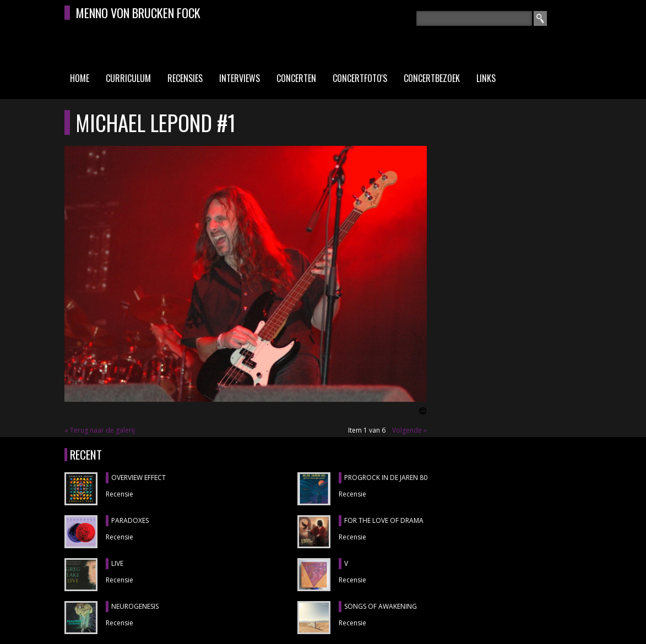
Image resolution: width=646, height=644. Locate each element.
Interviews (240, 78)
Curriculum (128, 78)
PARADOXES (130, 520)
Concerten (296, 78)
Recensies (185, 78)
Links (486, 78)
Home (80, 78)
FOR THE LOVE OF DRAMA (384, 520)
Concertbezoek (432, 78)
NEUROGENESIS (135, 606)
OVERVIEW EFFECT (139, 477)
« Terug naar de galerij (100, 430)
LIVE (117, 563)
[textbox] (474, 18)
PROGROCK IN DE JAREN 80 (386, 477)
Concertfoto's (360, 78)
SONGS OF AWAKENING (381, 606)
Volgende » (409, 430)
